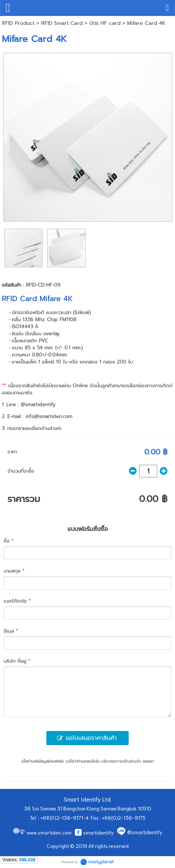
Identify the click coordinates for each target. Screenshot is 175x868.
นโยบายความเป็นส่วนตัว (121, 761)
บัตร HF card (105, 23)
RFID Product (18, 23)
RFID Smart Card (62, 23)
